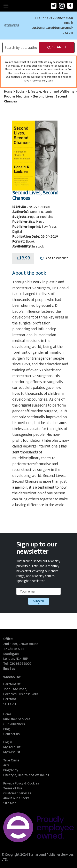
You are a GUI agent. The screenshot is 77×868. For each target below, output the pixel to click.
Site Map (10, 803)
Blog (6, 729)
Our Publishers (14, 724)
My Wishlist (12, 752)
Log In (8, 743)
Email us (9, 669)
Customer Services (17, 794)
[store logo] (12, 25)
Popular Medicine (17, 97)
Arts (6, 766)
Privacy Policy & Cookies (21, 784)
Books (21, 92)
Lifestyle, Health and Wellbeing (52, 92)
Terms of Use (13, 789)
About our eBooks (16, 798)
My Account (12, 747)
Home (9, 92)
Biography (11, 770)
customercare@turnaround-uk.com (49, 73)
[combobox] (21, 48)
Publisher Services (17, 719)
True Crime (11, 761)
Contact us (11, 734)
